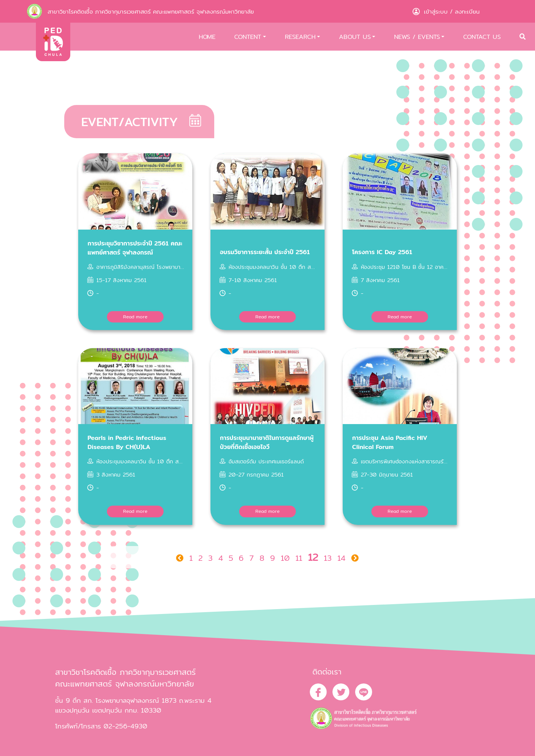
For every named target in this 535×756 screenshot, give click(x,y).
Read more (135, 317)
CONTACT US (482, 37)
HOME (207, 37)
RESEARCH (300, 37)
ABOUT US (355, 37)
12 (313, 557)
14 (341, 558)
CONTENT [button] (248, 37)
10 (285, 558)
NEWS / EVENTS (417, 37)
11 (299, 558)
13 (328, 558)
